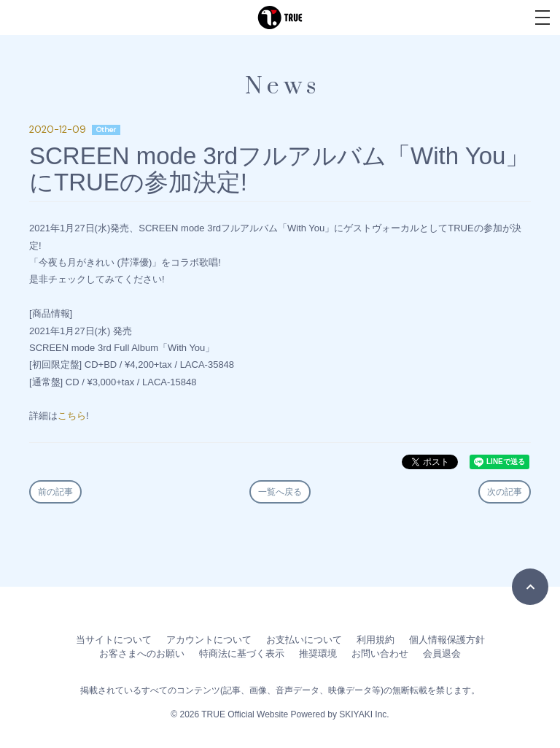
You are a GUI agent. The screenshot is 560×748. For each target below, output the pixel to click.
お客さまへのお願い (142, 653)
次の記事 (505, 492)
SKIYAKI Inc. (364, 714)
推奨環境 (318, 653)
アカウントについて (209, 640)
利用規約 (376, 640)
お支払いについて (304, 640)
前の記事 (55, 492)
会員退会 (442, 653)
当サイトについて (114, 640)
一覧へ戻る (280, 492)
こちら (72, 416)
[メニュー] (542, 18)
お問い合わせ (380, 653)
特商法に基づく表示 (242, 653)
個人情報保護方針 (447, 640)
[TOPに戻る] (530, 587)
